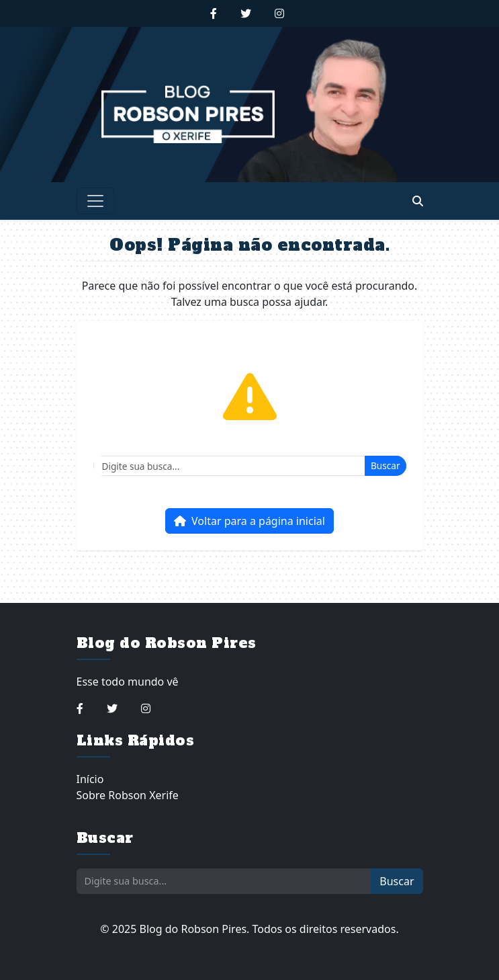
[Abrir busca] (418, 201)
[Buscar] (229, 466)
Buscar (385, 465)
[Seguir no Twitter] (246, 13)
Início (90, 779)
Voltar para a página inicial (250, 521)
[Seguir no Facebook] (214, 13)
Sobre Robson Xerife (128, 795)
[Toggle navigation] (95, 201)
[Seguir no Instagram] (279, 13)
